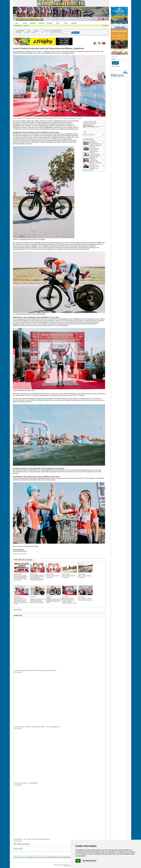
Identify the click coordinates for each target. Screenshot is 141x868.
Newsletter (26, 26)
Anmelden (74, 23)
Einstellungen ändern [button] (89, 861)
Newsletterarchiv (116, 66)
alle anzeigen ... (28, 560)
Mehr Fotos (18, 610)
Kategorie (36, 31)
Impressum (66, 865)
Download (50, 23)
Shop (58, 23)
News (17, 23)
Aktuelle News (18, 26)
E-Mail (113, 59)
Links (66, 23)
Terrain (29, 31)
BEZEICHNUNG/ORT (56, 31)
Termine (25, 23)
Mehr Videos (18, 849)
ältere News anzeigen (88, 170)
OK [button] (78, 861)
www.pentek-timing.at (20, 551)
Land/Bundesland (20, 31)
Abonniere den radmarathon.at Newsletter (29, 857)
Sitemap (60, 865)
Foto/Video (41, 23)
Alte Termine (47, 31)
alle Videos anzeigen (22, 844)
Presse (55, 865)
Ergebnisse (33, 23)
